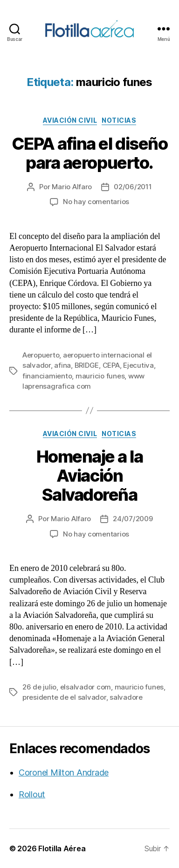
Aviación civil (70, 120)
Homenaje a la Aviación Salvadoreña (90, 476)
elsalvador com (86, 687)
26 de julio (39, 687)
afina (62, 365)
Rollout (32, 794)
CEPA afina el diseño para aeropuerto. (89, 153)
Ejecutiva (138, 365)
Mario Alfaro (72, 187)
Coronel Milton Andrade (64, 772)
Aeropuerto (41, 355)
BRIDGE (87, 365)
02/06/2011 (133, 187)
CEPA (111, 365)
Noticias (119, 120)
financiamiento (47, 376)
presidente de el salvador (64, 697)
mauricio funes (100, 376)
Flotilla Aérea (62, 848)
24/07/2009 (133, 519)
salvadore (126, 697)
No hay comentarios (96, 202)
